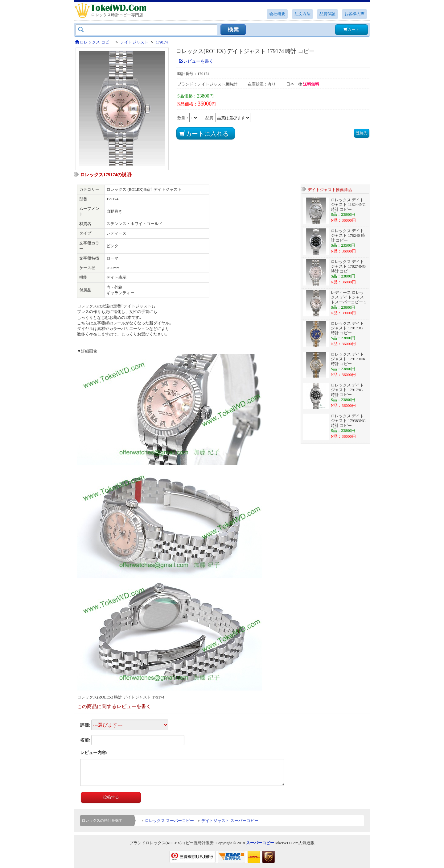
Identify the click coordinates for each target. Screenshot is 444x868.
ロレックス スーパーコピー (169, 821)
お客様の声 (354, 14)
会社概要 (277, 14)
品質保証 (327, 14)
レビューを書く (196, 61)
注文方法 (302, 14)
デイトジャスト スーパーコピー (230, 821)
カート (351, 29)
